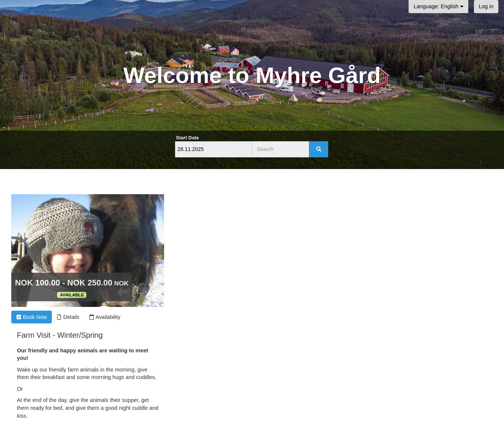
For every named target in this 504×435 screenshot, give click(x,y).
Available (72, 295)
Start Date (188, 138)
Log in (486, 6)
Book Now (32, 317)
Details (68, 317)
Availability (105, 317)
